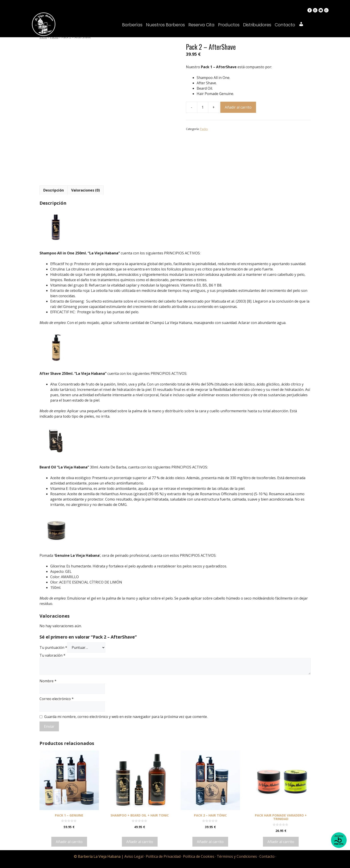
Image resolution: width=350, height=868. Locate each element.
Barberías (132, 25)
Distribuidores (257, 25)
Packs (204, 129)
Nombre (48, 681)
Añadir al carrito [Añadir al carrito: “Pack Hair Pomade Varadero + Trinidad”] (281, 842)
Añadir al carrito (238, 107)
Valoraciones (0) (85, 190)
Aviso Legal (134, 856)
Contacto (285, 25)
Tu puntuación (53, 647)
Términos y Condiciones (237, 856)
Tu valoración (52, 655)
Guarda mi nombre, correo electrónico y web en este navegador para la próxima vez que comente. (126, 717)
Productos (229, 25)
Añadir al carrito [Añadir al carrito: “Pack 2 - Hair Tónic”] (210, 842)
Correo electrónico (57, 699)
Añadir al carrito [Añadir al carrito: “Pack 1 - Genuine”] (69, 842)
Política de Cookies (199, 856)
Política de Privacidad (163, 856)
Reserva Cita (201, 25)
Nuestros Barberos (165, 25)
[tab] (54, 190)
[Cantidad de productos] (203, 107)
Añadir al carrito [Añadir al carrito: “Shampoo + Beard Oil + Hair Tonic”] (140, 842)
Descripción (54, 190)
